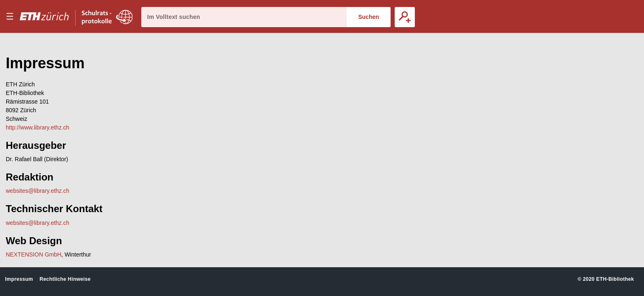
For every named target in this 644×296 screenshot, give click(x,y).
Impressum (19, 279)
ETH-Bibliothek (615, 279)
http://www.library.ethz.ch (38, 127)
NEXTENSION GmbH (33, 254)
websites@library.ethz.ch (38, 191)
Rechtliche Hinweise (65, 279)
